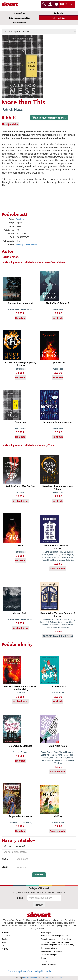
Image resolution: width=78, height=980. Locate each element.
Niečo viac (20, 422)
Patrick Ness (12, 109)
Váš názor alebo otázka (15, 847)
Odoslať (39, 874)
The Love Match (58, 686)
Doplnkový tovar (20, 23)
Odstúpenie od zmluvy (50, 948)
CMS (47, 978)
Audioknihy (58, 13)
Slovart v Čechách (48, 965)
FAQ (3, 946)
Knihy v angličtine (59, 18)
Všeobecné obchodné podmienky (55, 936)
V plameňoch (58, 363)
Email (5, 867)
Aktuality (5, 932)
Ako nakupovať (47, 932)
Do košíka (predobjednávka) (49, 118)
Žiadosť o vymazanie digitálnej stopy (56, 939)
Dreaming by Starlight (20, 746)
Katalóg (5, 939)
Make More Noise (58, 746)
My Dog (58, 816)
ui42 (61, 978)
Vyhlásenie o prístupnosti (51, 951)
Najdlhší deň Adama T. (58, 303)
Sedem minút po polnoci (20, 303)
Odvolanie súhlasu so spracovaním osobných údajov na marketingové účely (57, 944)
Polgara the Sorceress (20, 816)
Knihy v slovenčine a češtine (19, 18)
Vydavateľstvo (19, 13)
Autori (4, 942)
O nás (43, 958)
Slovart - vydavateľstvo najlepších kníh (29, 971)
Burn (20, 546)
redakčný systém (30, 978)
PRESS (5, 949)
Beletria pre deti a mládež (26, 245)
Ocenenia (6, 936)
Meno (5, 859)
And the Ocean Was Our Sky (20, 486)
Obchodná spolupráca (50, 955)
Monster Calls (20, 613)
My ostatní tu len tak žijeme (58, 422)
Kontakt (44, 961)
